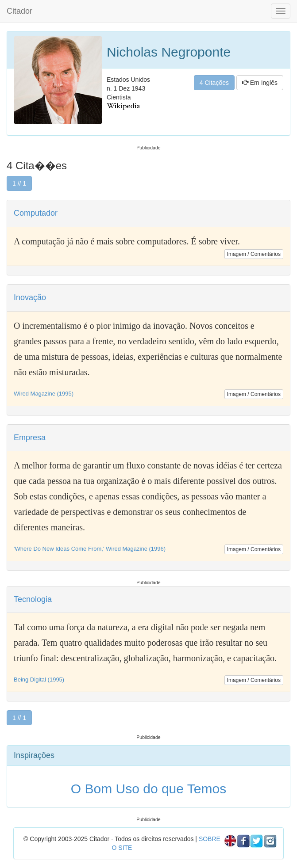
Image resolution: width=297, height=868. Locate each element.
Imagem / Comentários (254, 254)
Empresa (30, 438)
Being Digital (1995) (39, 680)
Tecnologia (33, 599)
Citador (19, 11)
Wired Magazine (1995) (44, 394)
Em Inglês (260, 83)
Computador (36, 213)
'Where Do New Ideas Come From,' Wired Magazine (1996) (90, 549)
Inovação (30, 297)
